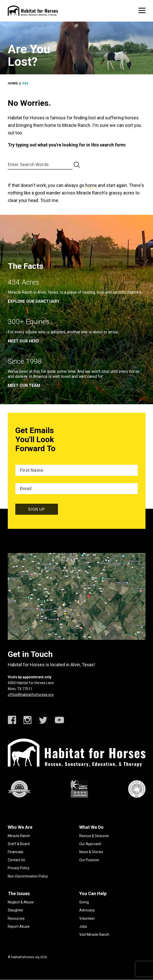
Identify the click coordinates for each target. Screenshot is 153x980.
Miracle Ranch (19, 836)
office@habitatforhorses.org (31, 695)
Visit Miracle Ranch (94, 935)
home (91, 185)
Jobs (83, 926)
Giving (84, 902)
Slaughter (16, 910)
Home (13, 83)
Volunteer (87, 918)
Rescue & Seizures (94, 836)
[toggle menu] (142, 10)
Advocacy (87, 910)
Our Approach (90, 844)
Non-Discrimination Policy (28, 876)
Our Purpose (89, 860)
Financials (16, 852)
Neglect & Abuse (21, 902)
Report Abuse (19, 926)
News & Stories (91, 852)
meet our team (24, 385)
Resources (16, 918)
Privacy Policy (19, 868)
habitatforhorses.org (25, 957)
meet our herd (23, 341)
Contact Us (16, 860)
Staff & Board (19, 844)
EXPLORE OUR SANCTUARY (34, 301)
